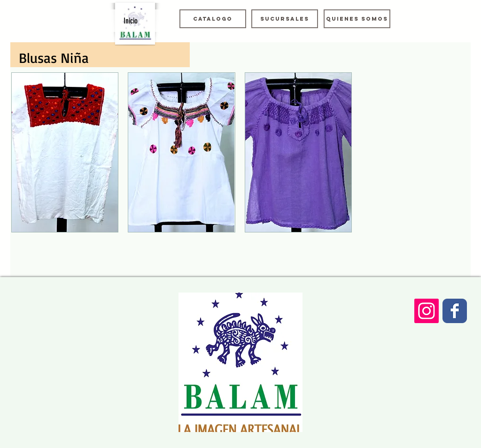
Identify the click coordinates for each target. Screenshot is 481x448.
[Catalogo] (213, 19)
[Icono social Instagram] (427, 311)
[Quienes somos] (357, 19)
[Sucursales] (285, 19)
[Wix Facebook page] (455, 311)
